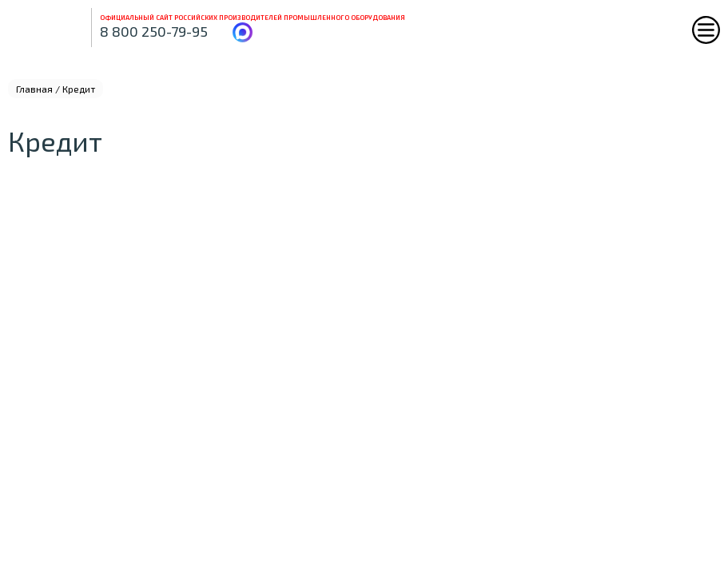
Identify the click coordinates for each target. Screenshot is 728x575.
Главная (34, 89)
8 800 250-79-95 (154, 31)
